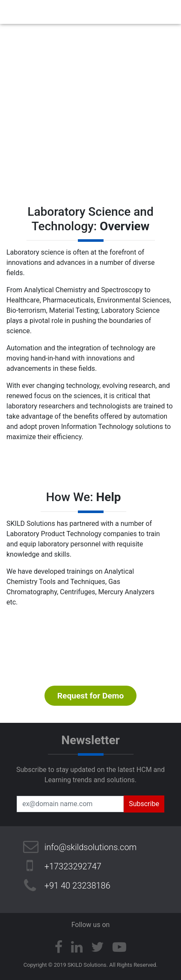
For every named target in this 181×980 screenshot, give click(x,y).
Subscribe (144, 804)
